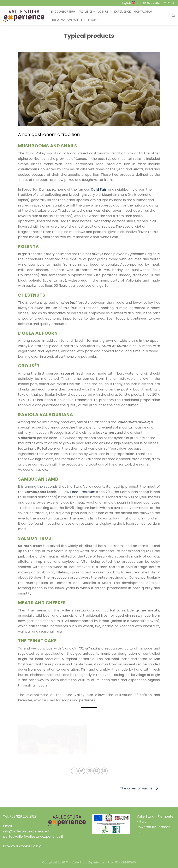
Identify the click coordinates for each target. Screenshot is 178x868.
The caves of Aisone (140, 788)
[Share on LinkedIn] (104, 771)
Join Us (105, 11)
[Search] (173, 16)
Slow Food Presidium (78, 492)
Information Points (69, 20)
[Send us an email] (173, 3)
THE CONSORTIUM (63, 12)
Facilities (87, 11)
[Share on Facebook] (74, 771)
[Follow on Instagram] (169, 3)
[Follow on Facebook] (165, 3)
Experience (123, 12)
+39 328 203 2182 (23, 816)
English (130, 3)
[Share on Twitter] (82, 771)
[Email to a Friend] (89, 771)
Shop (93, 20)
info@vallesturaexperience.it (26, 831)
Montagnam (143, 12)
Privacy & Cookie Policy (22, 846)
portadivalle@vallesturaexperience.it (33, 836)
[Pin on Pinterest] (97, 771)
